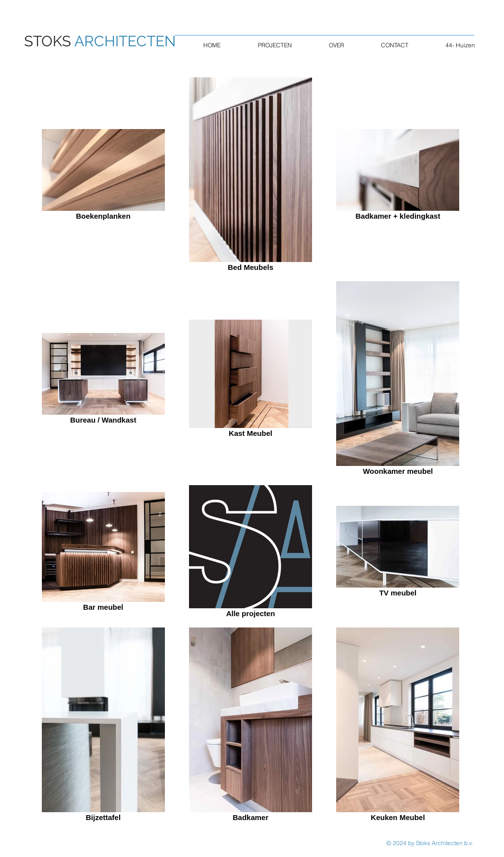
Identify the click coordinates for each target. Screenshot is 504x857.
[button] (275, 45)
